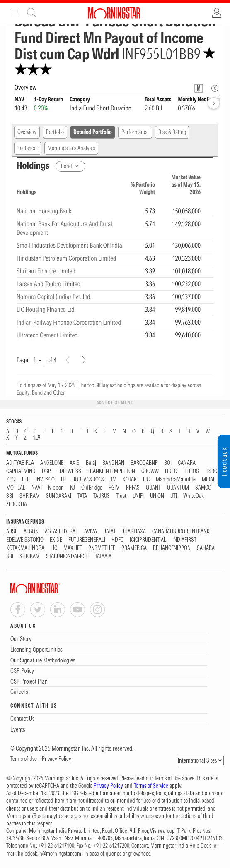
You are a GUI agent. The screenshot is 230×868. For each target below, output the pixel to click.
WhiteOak (194, 496)
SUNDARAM (59, 496)
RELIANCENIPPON (172, 548)
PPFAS (133, 488)
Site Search (32, 13)
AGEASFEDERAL (61, 532)
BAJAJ (109, 532)
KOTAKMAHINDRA (25, 548)
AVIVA (91, 532)
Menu (14, 13)
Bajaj (91, 463)
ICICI (11, 479)
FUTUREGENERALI (87, 540)
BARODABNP (144, 463)
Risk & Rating (172, 132)
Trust (121, 496)
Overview (27, 132)
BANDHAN (113, 463)
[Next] (84, 360)
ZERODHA (17, 504)
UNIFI (138, 496)
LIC (146, 479)
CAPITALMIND (21, 471)
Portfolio (55, 132)
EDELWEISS (69, 471)
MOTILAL (16, 488)
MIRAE (209, 479)
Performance (135, 132)
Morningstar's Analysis (71, 148)
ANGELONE (52, 463)
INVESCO (45, 479)
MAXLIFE (73, 548)
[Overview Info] (215, 88)
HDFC (171, 471)
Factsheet (28, 148)
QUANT (153, 488)
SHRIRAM (30, 496)
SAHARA (206, 548)
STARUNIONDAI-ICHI (67, 556)
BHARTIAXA (134, 532)
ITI (63, 479)
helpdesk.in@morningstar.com (50, 854)
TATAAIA (103, 556)
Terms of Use (24, 759)
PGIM (114, 488)
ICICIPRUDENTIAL (148, 540)
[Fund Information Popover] (199, 88)
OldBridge (92, 488)
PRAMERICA (134, 548)
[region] (115, 257)
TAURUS (102, 496)
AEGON (31, 532)
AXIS (75, 463)
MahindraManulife (176, 479)
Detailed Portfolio (93, 132)
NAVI (37, 488)
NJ (73, 488)
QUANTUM (178, 488)
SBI (10, 496)
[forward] (214, 103)
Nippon (56, 488)
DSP (46, 471)
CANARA (187, 463)
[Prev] (68, 360)
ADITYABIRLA (20, 463)
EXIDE (56, 540)
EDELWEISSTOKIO (25, 540)
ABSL (12, 532)
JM (114, 479)
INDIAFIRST (184, 540)
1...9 (36, 438)
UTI (174, 496)
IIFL (26, 479)
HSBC (211, 471)
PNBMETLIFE (102, 548)
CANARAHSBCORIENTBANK (181, 532)
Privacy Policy (57, 759)
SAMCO (203, 488)
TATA (82, 496)
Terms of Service (151, 786)
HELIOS (191, 471)
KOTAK (130, 479)
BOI (168, 463)
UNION (157, 496)
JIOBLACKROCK (88, 479)
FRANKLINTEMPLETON (111, 471)
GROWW (150, 471)
